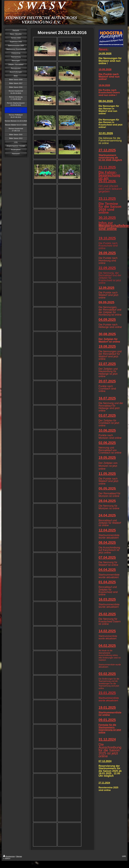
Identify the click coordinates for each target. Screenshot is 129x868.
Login (124, 856)
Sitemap (19, 856)
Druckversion (9, 856)
